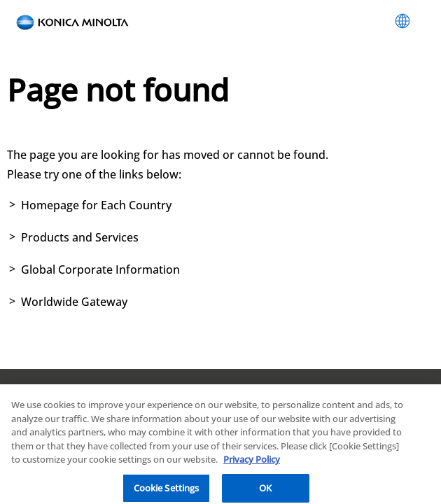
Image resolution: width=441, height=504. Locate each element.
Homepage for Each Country (96, 205)
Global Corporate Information (100, 269)
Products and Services (80, 237)
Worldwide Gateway (74, 302)
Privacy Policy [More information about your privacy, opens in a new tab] (252, 463)
